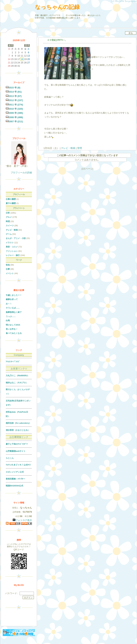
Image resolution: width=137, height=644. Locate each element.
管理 (80, 148)
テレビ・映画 (68, 148)
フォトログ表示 (22, 520)
